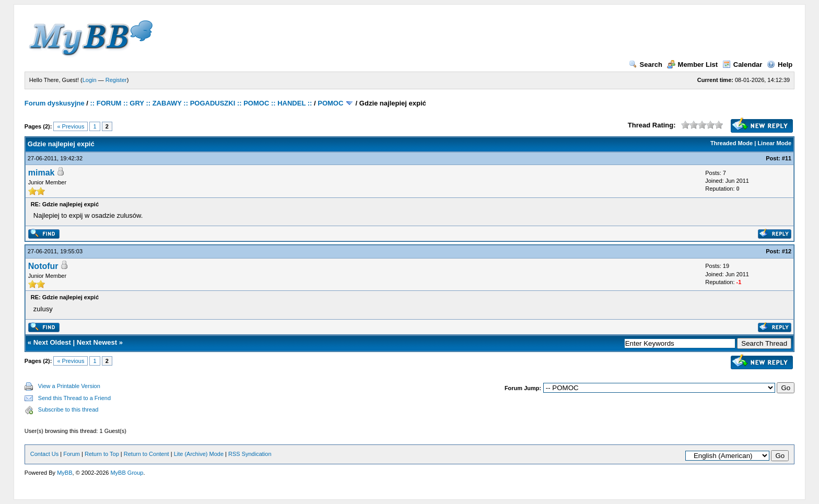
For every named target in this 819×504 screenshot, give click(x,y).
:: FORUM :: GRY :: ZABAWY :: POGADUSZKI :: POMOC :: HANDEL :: (201, 103)
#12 (787, 251)
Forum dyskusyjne (55, 103)
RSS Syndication (250, 454)
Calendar (742, 65)
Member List (693, 65)
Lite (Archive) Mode (199, 454)
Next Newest (97, 342)
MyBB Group (127, 473)
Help (780, 65)
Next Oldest (52, 342)
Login (90, 80)
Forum (72, 454)
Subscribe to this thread (68, 409)
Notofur (43, 266)
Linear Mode (774, 143)
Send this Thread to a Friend (74, 398)
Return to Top (102, 454)
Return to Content (147, 454)
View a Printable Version (69, 386)
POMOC (330, 103)
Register (116, 80)
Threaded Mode (732, 143)
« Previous (71, 126)
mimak (42, 173)
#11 (787, 158)
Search (646, 65)
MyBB (65, 473)
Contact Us (44, 454)
